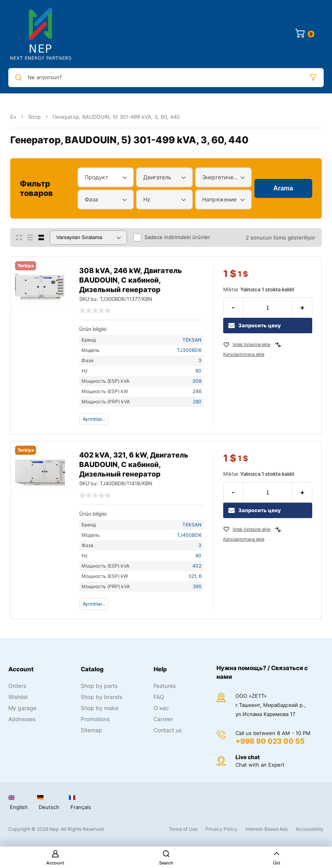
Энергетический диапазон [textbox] (221, 177)
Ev (13, 117)
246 (197, 391)
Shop (34, 117)
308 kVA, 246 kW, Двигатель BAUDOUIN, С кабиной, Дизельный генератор (131, 280)
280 (197, 402)
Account (55, 858)
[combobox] (106, 177)
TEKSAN (192, 340)
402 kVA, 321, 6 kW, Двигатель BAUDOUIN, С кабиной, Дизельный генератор (134, 464)
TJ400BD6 (189, 535)
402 (197, 566)
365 (197, 586)
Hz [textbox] (147, 199)
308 (197, 381)
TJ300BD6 (189, 350)
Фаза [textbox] (91, 199)
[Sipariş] (88, 237)
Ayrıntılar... (94, 419)
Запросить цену (255, 326)
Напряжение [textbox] (219, 199)
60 (198, 371)
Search (166, 858)
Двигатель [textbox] (157, 177)
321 (192, 576)
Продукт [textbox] (96, 177)
